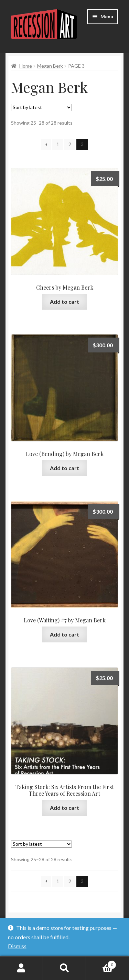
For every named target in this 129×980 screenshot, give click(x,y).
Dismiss (17, 946)
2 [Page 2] (70, 144)
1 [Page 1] (58, 144)
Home (26, 66)
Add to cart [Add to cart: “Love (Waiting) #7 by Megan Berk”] (64, 634)
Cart (101, 963)
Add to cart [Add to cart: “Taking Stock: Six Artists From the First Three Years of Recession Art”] (64, 808)
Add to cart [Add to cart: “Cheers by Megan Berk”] (64, 302)
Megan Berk (50, 66)
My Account (21, 968)
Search (64, 968)
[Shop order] (41, 108)
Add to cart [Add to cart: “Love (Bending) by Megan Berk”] (64, 468)
